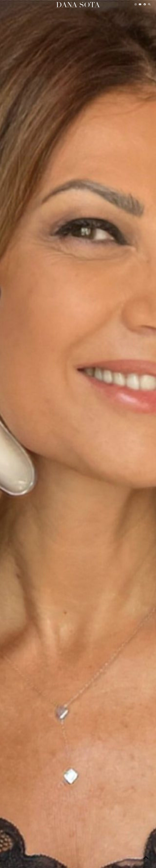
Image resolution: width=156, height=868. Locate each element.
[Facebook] (145, 4)
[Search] (149, 4)
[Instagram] (136, 4)
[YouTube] (140, 4)
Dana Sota (78, 5)
